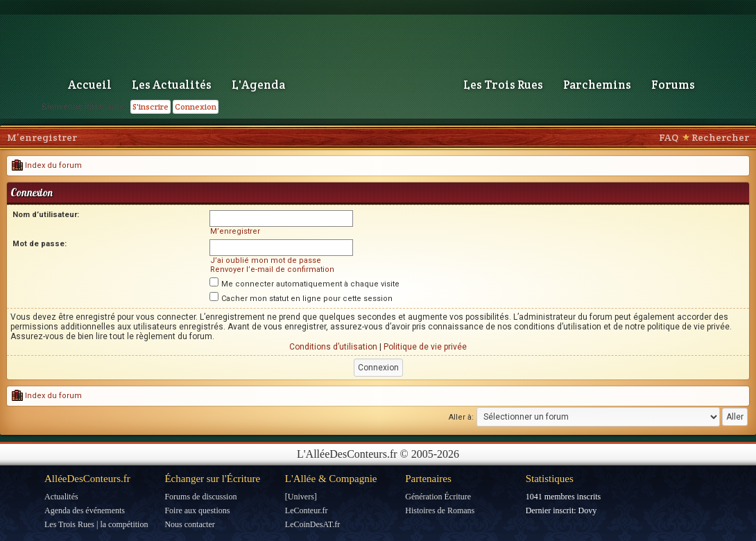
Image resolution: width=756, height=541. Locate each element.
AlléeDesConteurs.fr (87, 479)
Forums (673, 85)
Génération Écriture (438, 497)
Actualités (61, 497)
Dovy (588, 510)
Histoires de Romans (440, 510)
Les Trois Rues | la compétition (96, 524)
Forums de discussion (200, 497)
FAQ (669, 137)
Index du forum (47, 165)
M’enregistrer (42, 137)
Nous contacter (189, 524)
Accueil (90, 85)
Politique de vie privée (425, 347)
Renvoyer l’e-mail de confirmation (272, 269)
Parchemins (597, 85)
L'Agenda (258, 85)
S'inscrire (151, 106)
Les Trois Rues (503, 85)
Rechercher (720, 137)
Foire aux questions (197, 510)
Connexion (196, 106)
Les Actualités (172, 85)
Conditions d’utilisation (333, 347)
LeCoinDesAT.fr (312, 524)
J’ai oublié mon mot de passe (266, 260)
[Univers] (301, 497)
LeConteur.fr (307, 510)
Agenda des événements (85, 510)
